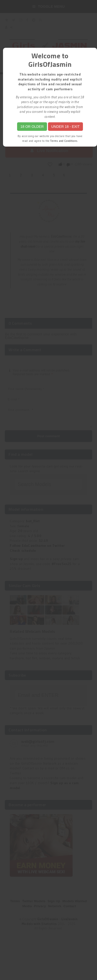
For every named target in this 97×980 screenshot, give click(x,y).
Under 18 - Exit (65, 127)
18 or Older (32, 127)
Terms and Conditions (64, 141)
